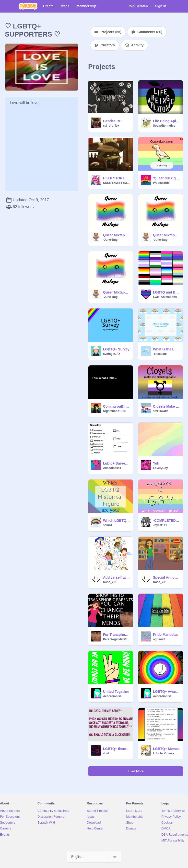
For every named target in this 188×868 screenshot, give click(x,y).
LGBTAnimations (165, 297)
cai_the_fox (111, 126)
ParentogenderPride (117, 639)
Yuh (156, 463)
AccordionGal (113, 696)
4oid (106, 753)
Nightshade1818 (114, 411)
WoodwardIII (162, 183)
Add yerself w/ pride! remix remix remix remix (117, 577)
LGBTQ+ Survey (116, 349)
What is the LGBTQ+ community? (166, 349)
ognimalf (159, 639)
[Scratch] (28, 6)
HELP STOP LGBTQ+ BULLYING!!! (117, 178)
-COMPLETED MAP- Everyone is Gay (166, 521)
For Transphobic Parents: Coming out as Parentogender (117, 635)
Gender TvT (113, 121)
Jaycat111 (160, 525)
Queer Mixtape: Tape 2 (166, 235)
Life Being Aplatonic (166, 121)
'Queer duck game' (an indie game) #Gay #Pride (166, 178)
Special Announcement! (166, 577)
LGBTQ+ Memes (166, 749)
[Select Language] (94, 857)
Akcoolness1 (112, 468)
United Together (116, 692)
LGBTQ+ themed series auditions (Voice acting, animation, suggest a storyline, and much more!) (117, 749)
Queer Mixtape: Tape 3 (117, 235)
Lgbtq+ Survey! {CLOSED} (117, 463)
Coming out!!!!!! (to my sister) (117, 406)
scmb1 (108, 525)
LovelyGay (160, 468)
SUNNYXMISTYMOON (117, 183)
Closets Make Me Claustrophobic (166, 406)
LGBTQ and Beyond (166, 292)
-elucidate (160, 354)
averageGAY (112, 354)
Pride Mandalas (166, 635)
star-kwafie (161, 411)
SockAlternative (164, 126)
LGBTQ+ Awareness (166, 692)
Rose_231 (110, 582)
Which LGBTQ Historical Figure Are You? (117, 521)
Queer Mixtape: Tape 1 (117, 292)
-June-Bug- (111, 240)
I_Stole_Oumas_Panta (166, 753)
